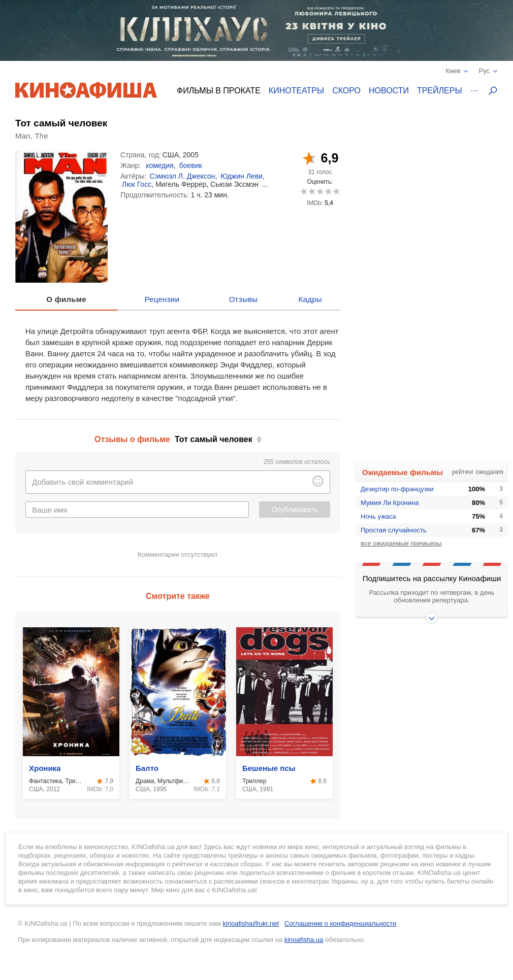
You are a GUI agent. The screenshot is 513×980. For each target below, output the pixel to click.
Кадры (310, 299)
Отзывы (244, 299)
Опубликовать (295, 510)
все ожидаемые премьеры (401, 543)
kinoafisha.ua (304, 940)
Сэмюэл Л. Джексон (183, 176)
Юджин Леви (242, 176)
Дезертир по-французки (397, 489)
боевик (191, 165)
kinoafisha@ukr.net (251, 923)
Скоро (346, 91)
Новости (389, 91)
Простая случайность (393, 530)
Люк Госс (137, 184)
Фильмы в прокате (219, 91)
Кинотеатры (296, 91)
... (265, 184)
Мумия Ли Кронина (390, 503)
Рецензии (162, 299)
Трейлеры (440, 91)
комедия (160, 165)
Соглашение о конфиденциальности (340, 923)
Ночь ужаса (378, 516)
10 (336, 191)
